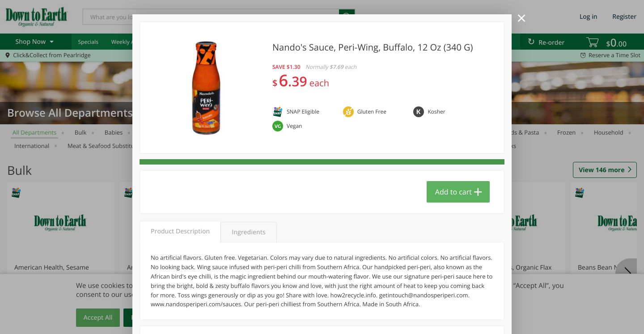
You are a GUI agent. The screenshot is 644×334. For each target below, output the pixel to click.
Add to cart (453, 192)
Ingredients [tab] (248, 232)
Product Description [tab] (180, 231)
